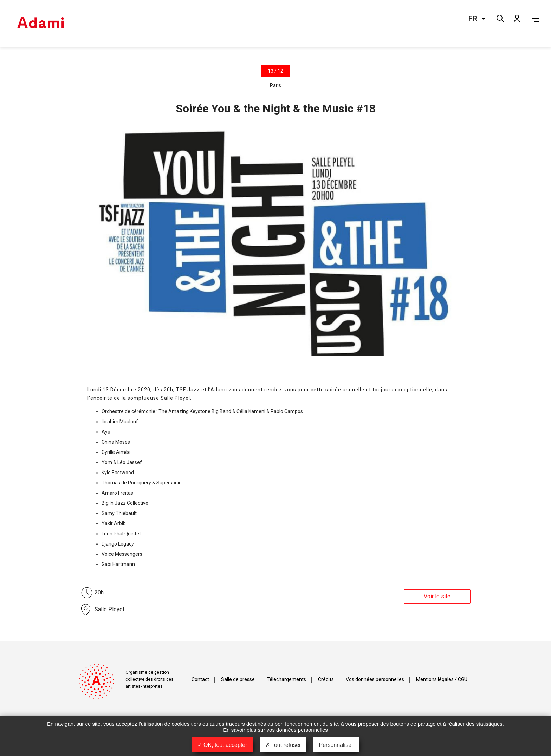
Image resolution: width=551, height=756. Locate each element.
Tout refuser (283, 745)
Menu (535, 18)
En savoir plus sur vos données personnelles (275, 730)
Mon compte (517, 18)
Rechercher (500, 18)
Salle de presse (238, 679)
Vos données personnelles (375, 679)
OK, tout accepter (222, 745)
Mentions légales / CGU (442, 679)
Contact (200, 679)
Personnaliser (336, 745)
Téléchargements (286, 679)
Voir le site (437, 596)
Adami (40, 24)
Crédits (326, 679)
